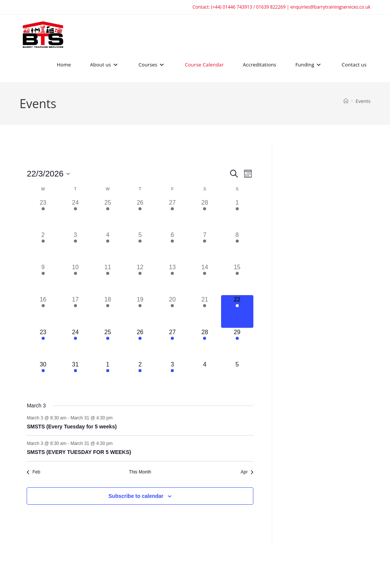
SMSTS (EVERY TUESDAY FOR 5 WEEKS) (79, 452)
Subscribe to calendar (136, 496)
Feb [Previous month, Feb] (33, 472)
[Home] (346, 101)
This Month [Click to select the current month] (140, 472)
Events (363, 101)
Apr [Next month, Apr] (247, 472)
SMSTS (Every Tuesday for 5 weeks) (72, 427)
